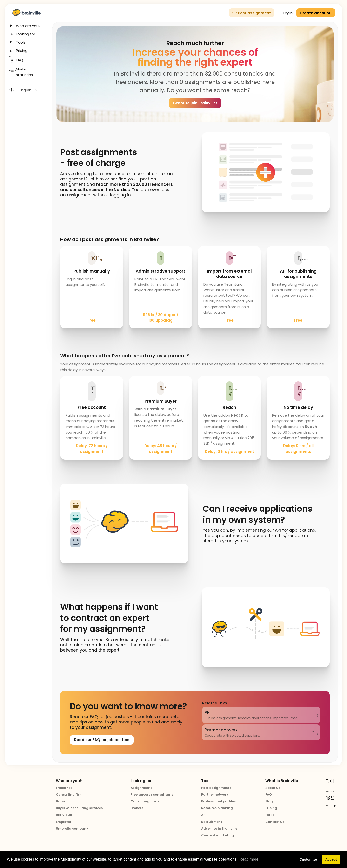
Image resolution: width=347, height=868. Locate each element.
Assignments (141, 788)
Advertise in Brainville (219, 829)
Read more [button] (249, 859)
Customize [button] (308, 859)
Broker (61, 801)
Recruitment (212, 822)
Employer (64, 822)
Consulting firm (69, 795)
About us (273, 788)
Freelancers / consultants (152, 795)
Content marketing (218, 835)
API (204, 815)
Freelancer (65, 788)
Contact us (275, 822)
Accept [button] (331, 859)
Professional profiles (218, 801)
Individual (65, 815)
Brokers (137, 808)
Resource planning (217, 808)
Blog (269, 801)
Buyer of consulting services (79, 808)
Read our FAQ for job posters (102, 740)
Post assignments (216, 788)
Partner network (215, 795)
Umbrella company (72, 829)
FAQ (269, 795)
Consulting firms (145, 801)
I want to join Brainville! (195, 103)
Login (285, 13)
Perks (270, 815)
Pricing (271, 808)
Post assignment (252, 13)
